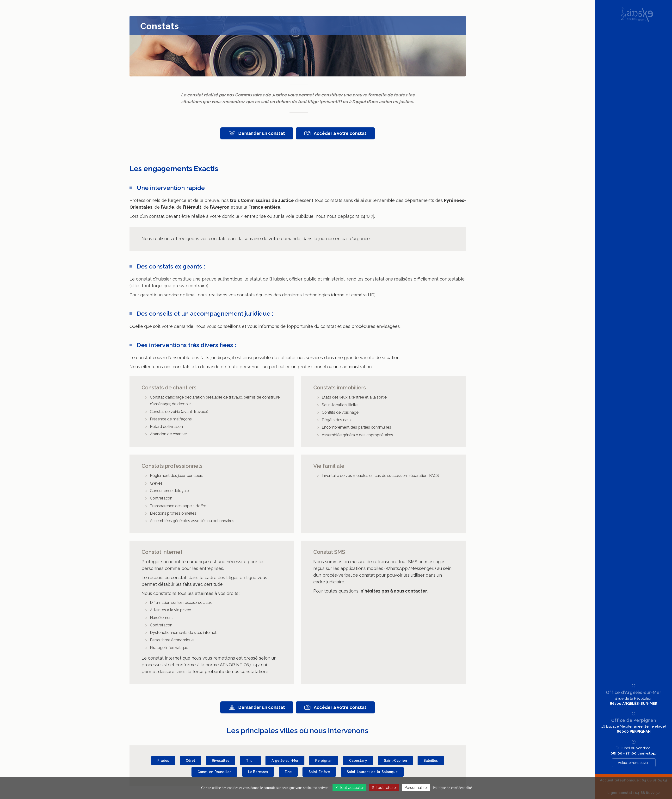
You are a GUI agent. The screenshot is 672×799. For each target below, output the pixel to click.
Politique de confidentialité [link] (452, 788)
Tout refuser (384, 788)
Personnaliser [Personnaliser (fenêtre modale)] (416, 788)
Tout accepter (349, 788)
